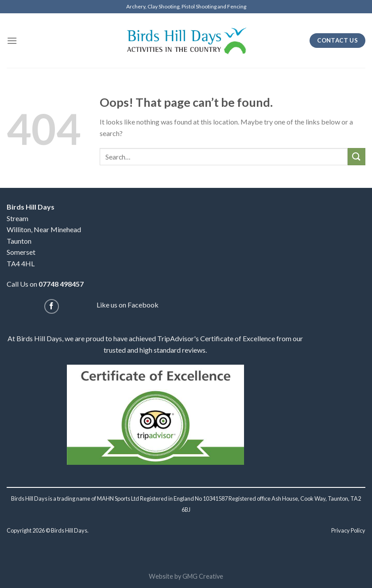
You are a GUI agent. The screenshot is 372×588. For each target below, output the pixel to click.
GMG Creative (203, 576)
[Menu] (12, 41)
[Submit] (356, 157)
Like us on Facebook (128, 305)
